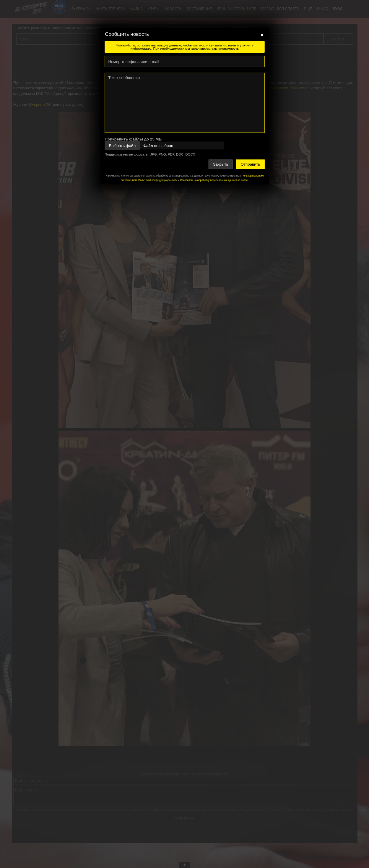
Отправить (250, 164)
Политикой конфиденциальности (157, 180)
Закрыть (221, 164)
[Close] (262, 35)
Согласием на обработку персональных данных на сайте (214, 180)
